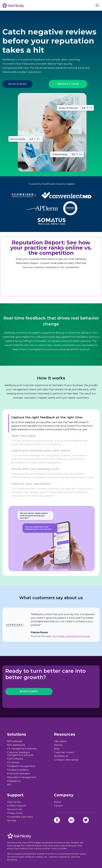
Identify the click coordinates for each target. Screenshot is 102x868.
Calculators (60, 741)
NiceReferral (61, 756)
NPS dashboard (16, 745)
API (9, 785)
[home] (13, 5)
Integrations (14, 781)
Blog (57, 749)
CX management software (22, 749)
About (58, 802)
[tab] (52, 423)
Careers (58, 806)
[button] (97, 5)
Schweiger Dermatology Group (71, 636)
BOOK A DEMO (17, 84)
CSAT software (15, 759)
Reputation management (22, 777)
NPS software (15, 741)
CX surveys (13, 762)
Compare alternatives (66, 760)
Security (12, 820)
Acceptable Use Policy (20, 817)
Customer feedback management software (20, 754)
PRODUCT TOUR (68, 84)
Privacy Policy (15, 813)
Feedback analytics (18, 770)
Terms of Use (15, 809)
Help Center (14, 802)
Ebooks (58, 745)
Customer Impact (64, 752)
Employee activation (19, 774)
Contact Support (17, 806)
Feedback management (21, 766)
